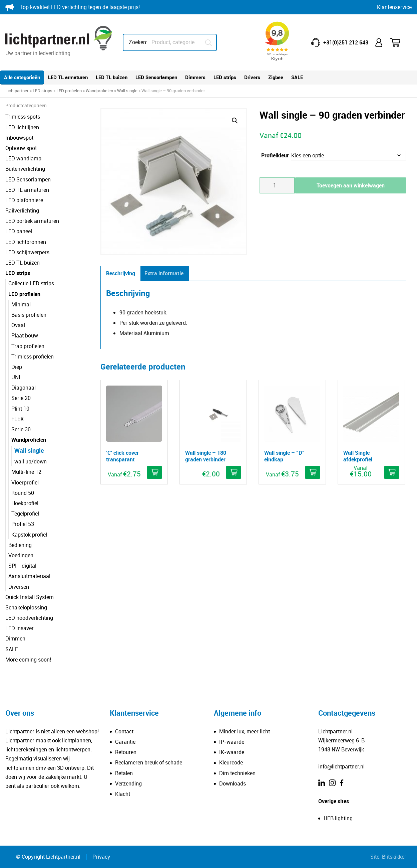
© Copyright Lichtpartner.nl (48, 857)
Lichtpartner (17, 91)
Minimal (21, 304)
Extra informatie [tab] (164, 273)
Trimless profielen (33, 356)
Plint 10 (20, 409)
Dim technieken (237, 773)
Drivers (252, 77)
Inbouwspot (19, 138)
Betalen (124, 773)
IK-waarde (232, 752)
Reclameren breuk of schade (149, 762)
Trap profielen (28, 346)
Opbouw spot (21, 148)
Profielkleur (275, 155)
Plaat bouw (25, 335)
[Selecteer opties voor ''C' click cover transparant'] (154, 472)
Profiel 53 (23, 524)
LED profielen (69, 91)
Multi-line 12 (26, 472)
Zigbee (276, 77)
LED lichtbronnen (26, 242)
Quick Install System (30, 597)
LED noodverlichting (29, 618)
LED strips (225, 77)
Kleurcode (231, 762)
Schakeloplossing (26, 607)
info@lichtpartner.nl (341, 766)
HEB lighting (338, 818)
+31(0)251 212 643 (346, 42)
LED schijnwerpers (27, 252)
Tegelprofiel (25, 514)
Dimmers (195, 77)
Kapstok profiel (29, 535)
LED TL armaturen (68, 77)
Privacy (101, 857)
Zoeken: (138, 42)
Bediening (20, 545)
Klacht (123, 794)
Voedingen (21, 555)
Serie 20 (21, 398)
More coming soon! (28, 660)
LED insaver (20, 628)
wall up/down (31, 461)
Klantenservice (394, 7)
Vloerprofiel (25, 482)
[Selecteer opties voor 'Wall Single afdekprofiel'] (392, 472)
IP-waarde (232, 742)
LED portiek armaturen (32, 221)
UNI (16, 377)
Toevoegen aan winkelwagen (351, 185)
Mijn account (379, 43)
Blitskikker (394, 857)
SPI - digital (22, 566)
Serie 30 (21, 429)
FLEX (18, 419)
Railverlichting (22, 210)
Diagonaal (24, 388)
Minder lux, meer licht (245, 731)
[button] (235, 121)
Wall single (127, 91)
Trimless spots (23, 117)
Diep (17, 367)
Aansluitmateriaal (29, 576)
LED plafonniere (24, 200)
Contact (124, 731)
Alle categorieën (22, 77)
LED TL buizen (112, 77)
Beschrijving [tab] (121, 273)
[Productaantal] (277, 185)
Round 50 (23, 493)
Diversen (19, 587)
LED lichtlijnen (22, 127)
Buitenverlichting (25, 169)
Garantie (125, 742)
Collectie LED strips (31, 283)
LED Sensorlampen (156, 77)
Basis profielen (29, 315)
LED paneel (19, 231)
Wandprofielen (99, 91)
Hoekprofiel (25, 503)
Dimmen (15, 638)
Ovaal (18, 325)
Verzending (128, 783)
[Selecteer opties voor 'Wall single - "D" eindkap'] (313, 472)
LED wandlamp (23, 158)
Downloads (233, 783)
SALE (297, 77)
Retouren (126, 752)
